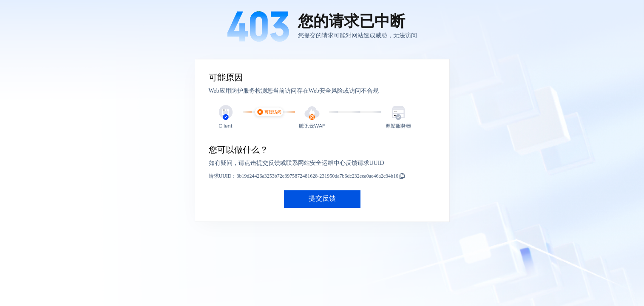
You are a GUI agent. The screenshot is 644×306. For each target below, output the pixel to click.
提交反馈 (322, 199)
